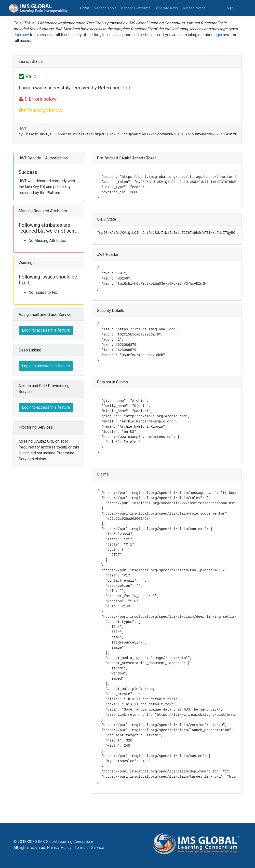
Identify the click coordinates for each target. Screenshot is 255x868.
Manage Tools (105, 8)
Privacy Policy (59, 847)
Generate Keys (166, 8)
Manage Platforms (135, 8)
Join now (21, 35)
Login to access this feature (46, 330)
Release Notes (194, 8)
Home (86, 8)
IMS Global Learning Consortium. (66, 842)
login (218, 35)
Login (229, 8)
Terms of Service (89, 847)
